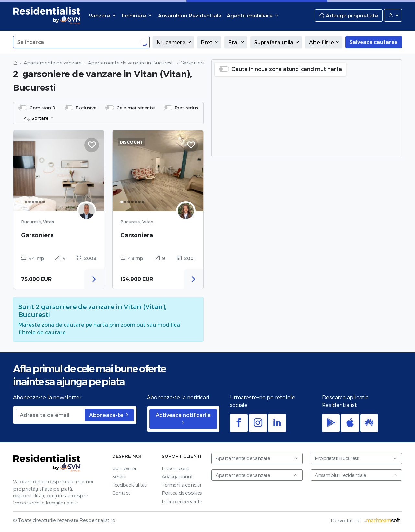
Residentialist (47, 463)
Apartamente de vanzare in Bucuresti (131, 63)
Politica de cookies (182, 493)
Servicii (119, 476)
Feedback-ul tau (130, 485)
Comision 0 (42, 107)
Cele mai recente (136, 107)
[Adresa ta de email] (50, 415)
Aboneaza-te (109, 415)
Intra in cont (175, 468)
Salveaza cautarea (374, 42)
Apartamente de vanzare (53, 63)
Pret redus (186, 107)
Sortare (36, 118)
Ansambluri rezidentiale (356, 475)
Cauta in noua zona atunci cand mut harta (287, 69)
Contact (121, 493)
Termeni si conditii (181, 485)
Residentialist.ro (47, 15)
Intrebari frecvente (182, 501)
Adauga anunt (177, 476)
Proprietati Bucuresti (356, 458)
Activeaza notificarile (183, 418)
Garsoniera (37, 235)
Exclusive (86, 107)
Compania (124, 468)
